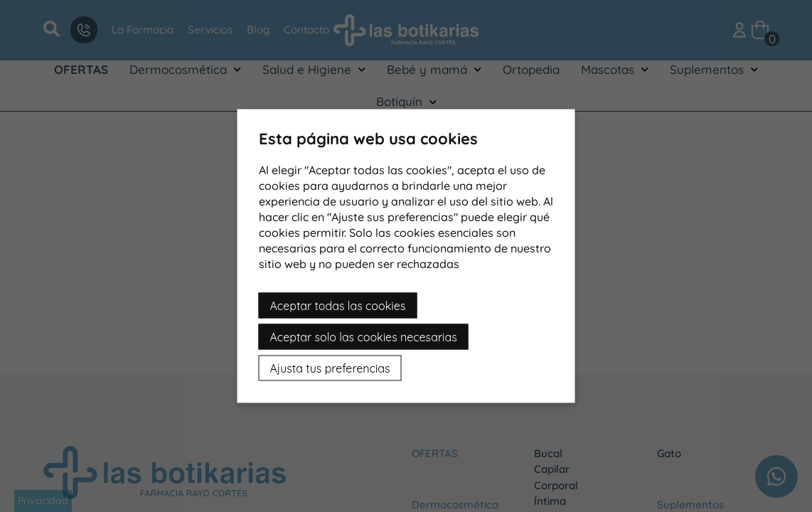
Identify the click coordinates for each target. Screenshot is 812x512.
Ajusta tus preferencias (330, 368)
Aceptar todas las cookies (338, 306)
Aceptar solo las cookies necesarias (364, 337)
